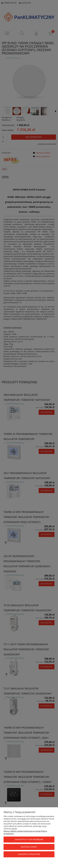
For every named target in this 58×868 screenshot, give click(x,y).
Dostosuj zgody (29, 847)
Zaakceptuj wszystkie (29, 854)
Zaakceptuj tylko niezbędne (29, 839)
